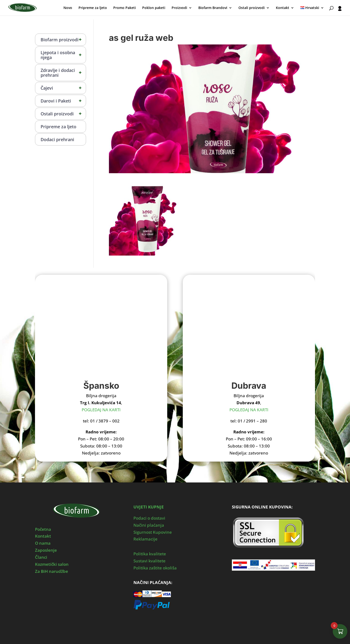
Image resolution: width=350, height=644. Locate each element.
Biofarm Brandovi (213, 8)
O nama (43, 543)
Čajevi (63, 88)
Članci (41, 557)
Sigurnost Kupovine (153, 532)
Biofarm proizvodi (63, 40)
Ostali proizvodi (252, 8)
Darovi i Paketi (63, 101)
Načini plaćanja (149, 525)
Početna (43, 529)
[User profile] (340, 11)
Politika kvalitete (150, 554)
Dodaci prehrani (57, 139)
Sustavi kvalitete (149, 561)
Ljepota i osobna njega (63, 55)
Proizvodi (179, 8)
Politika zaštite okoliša (155, 568)
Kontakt (283, 8)
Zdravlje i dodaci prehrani (63, 73)
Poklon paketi (154, 8)
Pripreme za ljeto (93, 8)
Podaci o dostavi (149, 518)
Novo (68, 8)
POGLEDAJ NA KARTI (101, 410)
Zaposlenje (46, 550)
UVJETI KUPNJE (149, 507)
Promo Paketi (125, 8)
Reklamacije (145, 539)
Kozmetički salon (52, 564)
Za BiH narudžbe (52, 571)
